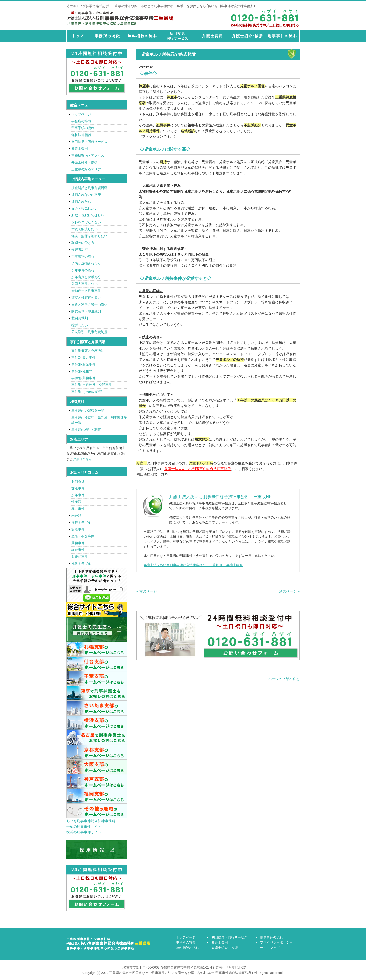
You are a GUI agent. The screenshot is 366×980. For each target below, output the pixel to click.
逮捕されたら (81, 202)
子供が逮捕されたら (86, 263)
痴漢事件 (78, 529)
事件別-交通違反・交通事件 (92, 385)
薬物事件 (78, 543)
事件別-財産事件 (83, 364)
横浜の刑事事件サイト (84, 832)
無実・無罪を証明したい (89, 236)
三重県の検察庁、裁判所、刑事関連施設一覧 (99, 420)
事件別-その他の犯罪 (87, 392)
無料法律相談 (81, 135)
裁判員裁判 (80, 318)
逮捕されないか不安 (86, 195)
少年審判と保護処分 (86, 277)
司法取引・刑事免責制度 (89, 332)
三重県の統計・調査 (86, 429)
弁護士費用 (212, 36)
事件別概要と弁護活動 (88, 351)
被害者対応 (80, 249)
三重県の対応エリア (86, 169)
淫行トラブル (81, 523)
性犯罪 (76, 502)
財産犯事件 (80, 557)
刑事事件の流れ (282, 36)
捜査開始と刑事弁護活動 (89, 188)
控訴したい (80, 325)
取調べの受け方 (83, 243)
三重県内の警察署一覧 (88, 411)
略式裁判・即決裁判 (86, 311)
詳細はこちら (82, 459)
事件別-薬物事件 (83, 378)
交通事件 (78, 488)
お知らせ (78, 481)
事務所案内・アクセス (88, 155)
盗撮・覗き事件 (83, 536)
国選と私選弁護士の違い (89, 305)
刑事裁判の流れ (83, 256)
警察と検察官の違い (86, 298)
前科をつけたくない (86, 222)
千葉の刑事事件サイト (84, 827)
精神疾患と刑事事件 (86, 291)
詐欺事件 (78, 550)
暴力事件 (78, 509)
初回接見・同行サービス (177, 36)
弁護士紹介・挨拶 (247, 36)
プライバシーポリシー (276, 942)
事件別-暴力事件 (83, 358)
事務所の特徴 (107, 36)
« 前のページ (147, 591)
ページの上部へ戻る (284, 679)
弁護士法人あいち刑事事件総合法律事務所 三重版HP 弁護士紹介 (193, 565)
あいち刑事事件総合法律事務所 (91, 821)
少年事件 (78, 495)
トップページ (78, 36)
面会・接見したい (84, 208)
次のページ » (289, 591)
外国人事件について (86, 284)
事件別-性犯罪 (82, 371)
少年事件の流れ (83, 270)
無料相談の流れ (142, 36)
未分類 (76, 516)
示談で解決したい (84, 229)
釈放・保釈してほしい (88, 215)
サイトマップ (270, 948)
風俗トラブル (81, 564)
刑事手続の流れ (83, 128)
